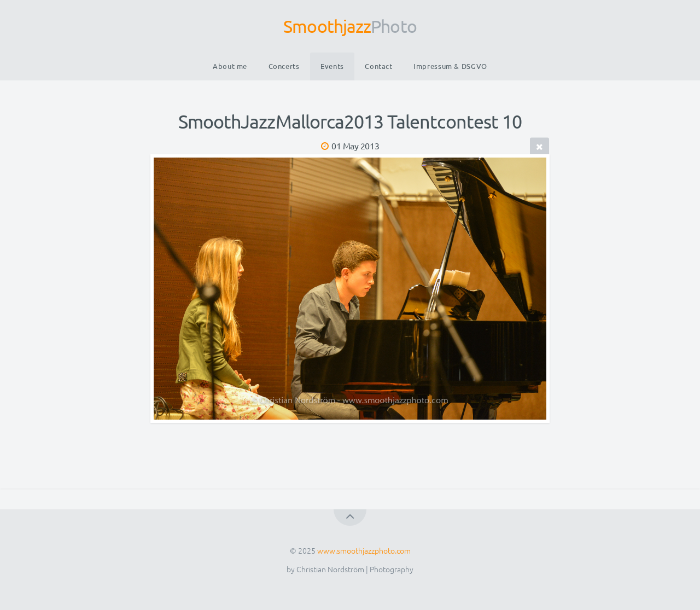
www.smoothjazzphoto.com (364, 550)
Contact (378, 66)
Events (332, 66)
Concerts (284, 66)
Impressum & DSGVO (450, 66)
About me (230, 66)
